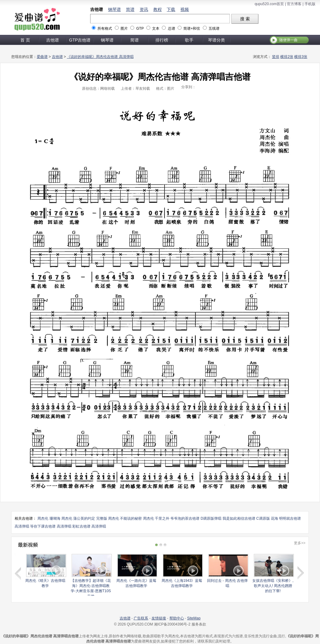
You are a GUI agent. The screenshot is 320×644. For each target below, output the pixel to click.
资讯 (144, 9)
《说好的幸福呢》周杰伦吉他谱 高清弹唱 (100, 57)
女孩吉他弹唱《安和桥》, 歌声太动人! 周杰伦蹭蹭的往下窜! (273, 586)
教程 (158, 9)
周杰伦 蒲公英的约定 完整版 (84, 518)
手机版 (310, 4)
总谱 (172, 29)
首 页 (25, 40)
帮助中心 (177, 618)
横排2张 (287, 57)
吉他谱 (97, 9)
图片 (124, 29)
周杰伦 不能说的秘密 (125, 518)
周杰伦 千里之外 (156, 518)
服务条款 (199, 624)
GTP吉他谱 (80, 40)
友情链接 (159, 618)
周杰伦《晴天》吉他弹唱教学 (45, 583)
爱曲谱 (42, 57)
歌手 (189, 40)
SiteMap (194, 618)
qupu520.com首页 (269, 4)
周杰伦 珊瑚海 (49, 518)
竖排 (276, 57)
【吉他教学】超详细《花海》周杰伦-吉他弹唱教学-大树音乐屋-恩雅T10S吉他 (91, 588)
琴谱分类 (216, 40)
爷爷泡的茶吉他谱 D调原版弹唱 (196, 518)
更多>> (300, 543)
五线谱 (214, 29)
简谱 (130, 9)
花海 (274, 518)
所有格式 (105, 29)
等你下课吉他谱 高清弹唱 (51, 526)
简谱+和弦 (192, 29)
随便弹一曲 (288, 40)
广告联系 (141, 618)
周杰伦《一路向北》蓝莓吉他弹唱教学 (136, 583)
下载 (171, 9)
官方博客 (294, 4)
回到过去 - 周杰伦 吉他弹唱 (227, 583)
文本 (156, 29)
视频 (185, 9)
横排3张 (301, 57)
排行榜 (162, 40)
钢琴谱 (114, 9)
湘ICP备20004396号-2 (172, 624)
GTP (140, 29)
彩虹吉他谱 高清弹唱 (89, 526)
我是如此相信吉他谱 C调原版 (246, 518)
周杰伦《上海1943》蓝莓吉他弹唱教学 (182, 583)
